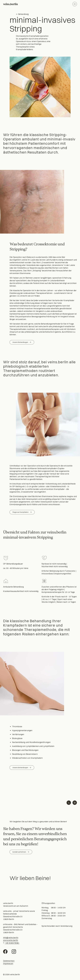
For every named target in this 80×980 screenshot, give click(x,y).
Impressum (8, 963)
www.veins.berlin (11, 940)
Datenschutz (9, 961)
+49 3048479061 (12, 943)
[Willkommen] (10, 4)
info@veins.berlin (11, 938)
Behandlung (22, 14)
